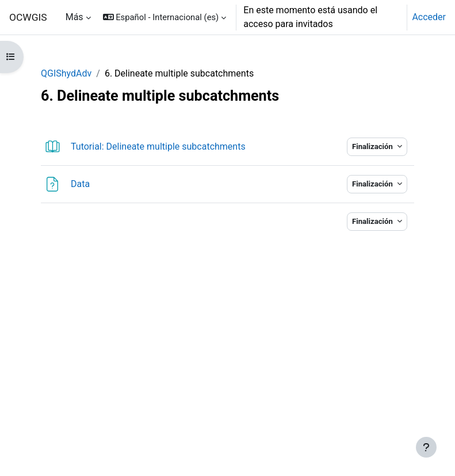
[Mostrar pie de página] (426, 447)
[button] (165, 17)
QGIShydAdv (66, 73)
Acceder (429, 17)
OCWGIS (28, 17)
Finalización (373, 146)
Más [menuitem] (74, 17)
